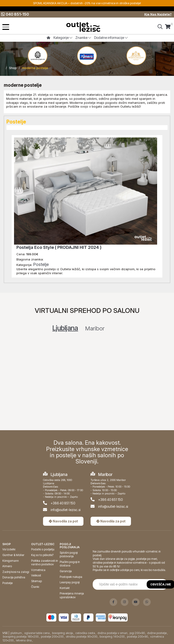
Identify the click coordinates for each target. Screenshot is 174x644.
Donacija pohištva (14, 577)
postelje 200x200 (52, 637)
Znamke (83, 38)
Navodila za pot (63, 521)
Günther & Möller (13, 555)
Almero (7, 566)
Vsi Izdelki (9, 549)
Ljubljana (65, 328)
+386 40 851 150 (63, 503)
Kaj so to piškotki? (42, 555)
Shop (13, 68)
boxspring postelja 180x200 (21, 637)
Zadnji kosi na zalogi (16, 572)
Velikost (36, 575)
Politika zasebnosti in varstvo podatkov (45, 563)
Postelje (41, 264)
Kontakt (65, 588)
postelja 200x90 (137, 637)
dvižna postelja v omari (112, 633)
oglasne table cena (37, 633)
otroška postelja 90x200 (82, 637)
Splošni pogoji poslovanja (69, 555)
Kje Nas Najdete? (158, 14)
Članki (35, 587)
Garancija (66, 571)
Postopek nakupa (71, 577)
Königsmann (11, 561)
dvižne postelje (157, 633)
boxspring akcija (63, 633)
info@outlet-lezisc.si (66, 510)
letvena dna (24, 640)
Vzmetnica (38, 570)
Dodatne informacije (111, 38)
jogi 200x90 (137, 633)
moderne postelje (35, 68)
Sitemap (36, 581)
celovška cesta (85, 633)
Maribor (95, 328)
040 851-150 (15, 14)
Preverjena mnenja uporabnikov (72, 595)
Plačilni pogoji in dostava (70, 564)
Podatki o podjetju (43, 549)
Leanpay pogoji (70, 582)
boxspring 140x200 (112, 637)
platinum (16, 633)
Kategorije (63, 38)
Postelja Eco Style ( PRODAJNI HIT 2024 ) (59, 247)
